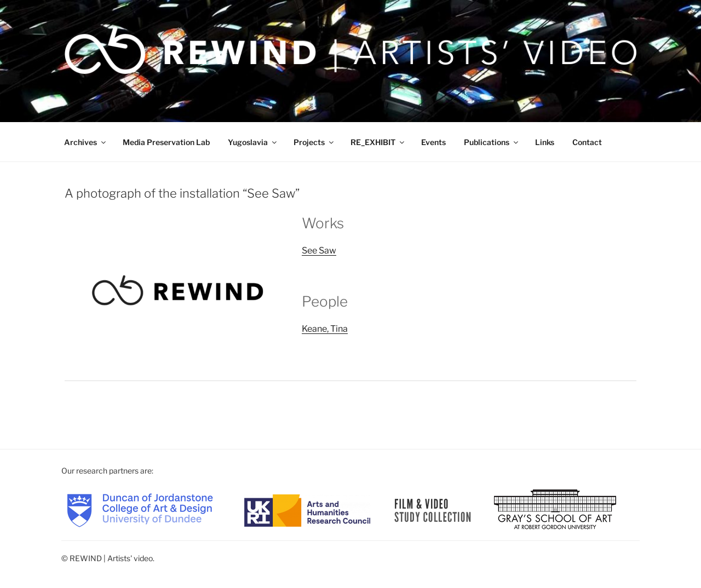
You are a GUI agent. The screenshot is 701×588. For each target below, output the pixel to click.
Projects (314, 142)
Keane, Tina (325, 329)
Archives (86, 142)
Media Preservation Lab (166, 142)
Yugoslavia (253, 142)
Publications (492, 142)
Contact (587, 142)
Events (433, 142)
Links (545, 142)
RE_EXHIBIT (378, 142)
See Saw (319, 250)
